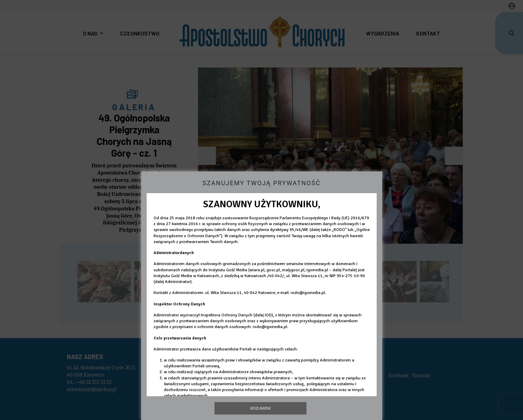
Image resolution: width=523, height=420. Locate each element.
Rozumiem (260, 408)
